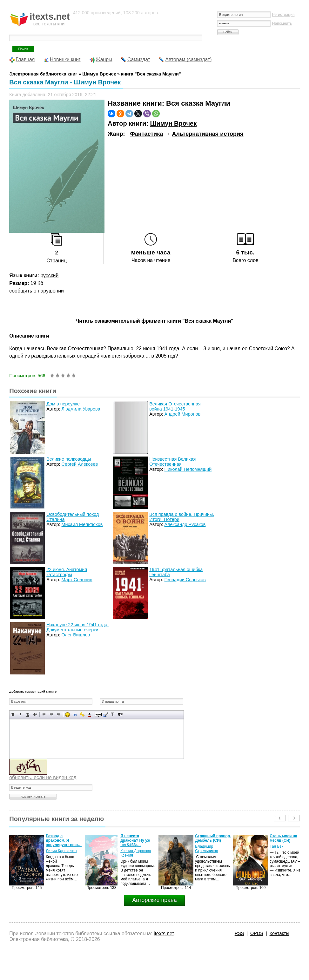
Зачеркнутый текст (35, 715)
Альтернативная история (208, 134)
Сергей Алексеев (80, 464)
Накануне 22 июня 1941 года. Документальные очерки (77, 627)
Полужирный (13, 715)
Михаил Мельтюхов (82, 524)
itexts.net (164, 934)
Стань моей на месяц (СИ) (283, 838)
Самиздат (139, 59)
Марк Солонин (77, 580)
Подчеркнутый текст (28, 715)
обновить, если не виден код (43, 777)
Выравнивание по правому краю (59, 715)
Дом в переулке (63, 404)
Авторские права (154, 900)
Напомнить (282, 23)
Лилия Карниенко (61, 851)
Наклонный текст (20, 715)
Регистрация (283, 15)
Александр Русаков (185, 524)
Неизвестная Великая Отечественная (172, 462)
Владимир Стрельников (206, 849)
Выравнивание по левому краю (44, 715)
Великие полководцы (69, 459)
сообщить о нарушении (37, 291)
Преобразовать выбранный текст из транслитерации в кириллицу (113, 715)
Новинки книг (65, 59)
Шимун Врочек (173, 123)
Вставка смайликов (67, 715)
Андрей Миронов (183, 414)
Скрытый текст (98, 715)
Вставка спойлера (120, 715)
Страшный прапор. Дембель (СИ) (213, 838)
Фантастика (146, 134)
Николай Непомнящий (188, 469)
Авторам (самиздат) (188, 59)
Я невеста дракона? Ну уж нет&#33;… (135, 840)
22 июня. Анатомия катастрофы (67, 572)
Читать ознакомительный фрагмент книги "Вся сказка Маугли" (154, 321)
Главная (25, 59)
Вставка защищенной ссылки (82, 715)
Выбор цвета (89, 715)
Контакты (279, 933)
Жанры (104, 59)
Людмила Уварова (81, 409)
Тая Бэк (276, 846)
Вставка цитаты (106, 715)
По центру (51, 715)
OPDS (257, 933)
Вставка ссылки (75, 715)
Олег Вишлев (76, 635)
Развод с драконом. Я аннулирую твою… (64, 840)
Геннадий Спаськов (185, 580)
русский (49, 276)
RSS (239, 933)
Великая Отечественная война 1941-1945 (175, 406)
